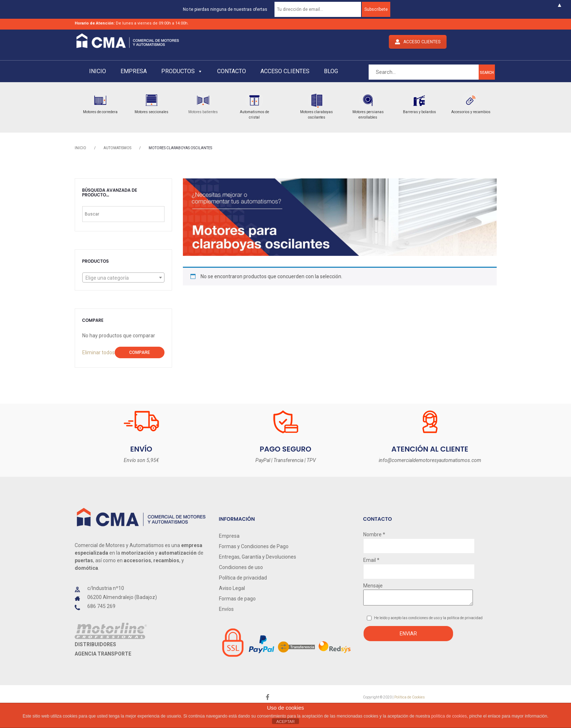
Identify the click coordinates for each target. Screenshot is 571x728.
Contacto (232, 71)
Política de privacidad (243, 578)
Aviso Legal (232, 588)
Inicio (98, 71)
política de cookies (449, 716)
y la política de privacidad (462, 618)
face (268, 697)
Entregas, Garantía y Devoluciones (258, 557)
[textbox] (123, 278)
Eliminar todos (98, 352)
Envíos (226, 609)
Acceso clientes (285, 71)
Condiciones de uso (241, 567)
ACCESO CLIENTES (418, 42)
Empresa (134, 71)
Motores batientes (203, 112)
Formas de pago (237, 599)
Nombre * (419, 540)
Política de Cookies (410, 697)
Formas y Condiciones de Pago (254, 546)
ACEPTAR (285, 722)
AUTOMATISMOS (117, 148)
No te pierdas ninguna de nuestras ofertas (225, 9)
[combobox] (123, 278)
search (487, 73)
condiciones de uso (424, 618)
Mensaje (418, 595)
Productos (182, 71)
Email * (419, 566)
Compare (140, 352)
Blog (331, 71)
